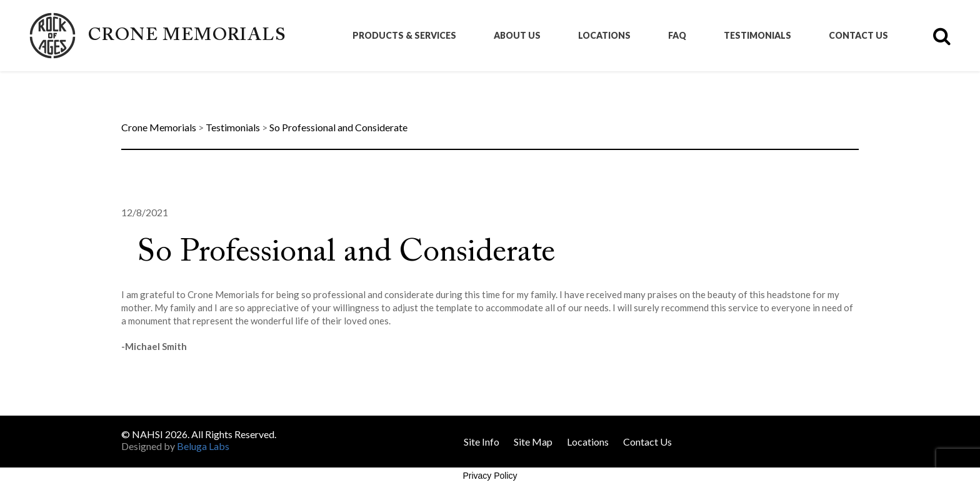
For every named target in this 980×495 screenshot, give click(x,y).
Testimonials (757, 36)
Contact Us (858, 36)
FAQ (677, 36)
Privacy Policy (490, 476)
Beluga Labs (203, 446)
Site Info (482, 442)
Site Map (533, 442)
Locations (604, 36)
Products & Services (404, 36)
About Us (517, 36)
